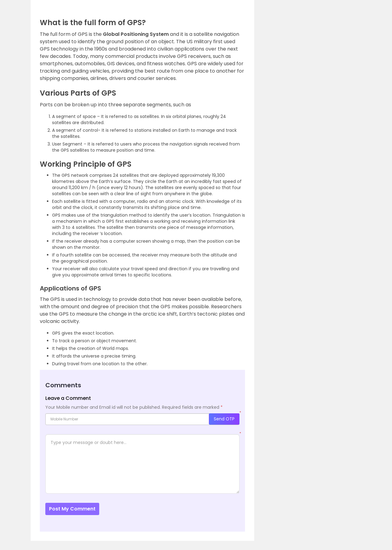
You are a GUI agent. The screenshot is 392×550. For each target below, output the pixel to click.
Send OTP (224, 419)
